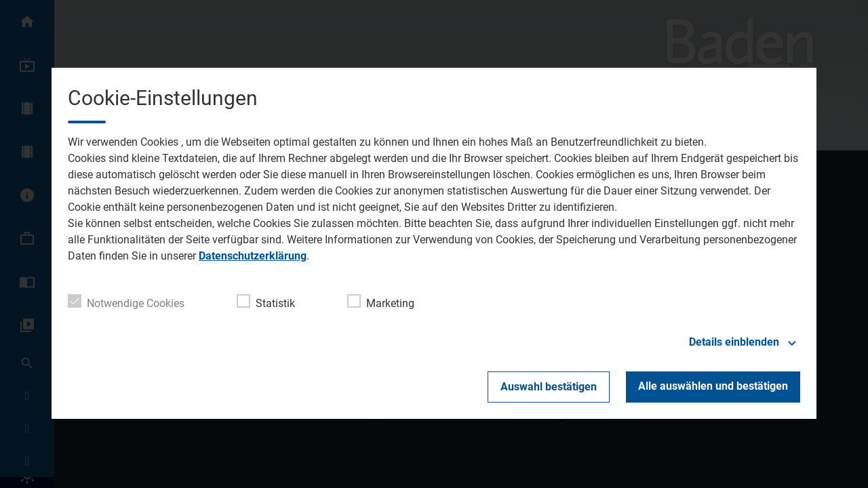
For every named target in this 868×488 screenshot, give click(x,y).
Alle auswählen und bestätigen (713, 386)
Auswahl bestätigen (549, 387)
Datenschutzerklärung (253, 256)
